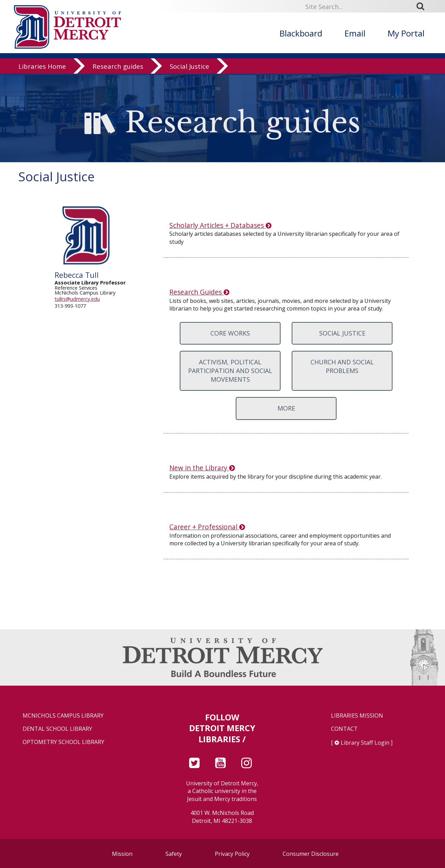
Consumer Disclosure (311, 854)
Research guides (118, 68)
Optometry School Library (63, 742)
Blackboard (301, 33)
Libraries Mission (357, 716)
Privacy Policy (232, 854)
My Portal (406, 33)
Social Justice (189, 68)
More (286, 408)
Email (355, 33)
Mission (122, 854)
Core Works (230, 333)
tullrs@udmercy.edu (77, 299)
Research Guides (199, 292)
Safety (174, 854)
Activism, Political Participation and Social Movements (230, 371)
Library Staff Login (365, 743)
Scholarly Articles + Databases (220, 225)
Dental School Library (57, 729)
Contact (344, 729)
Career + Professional (207, 527)
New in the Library (202, 468)
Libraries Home (42, 68)
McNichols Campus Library (63, 716)
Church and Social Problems (342, 366)
